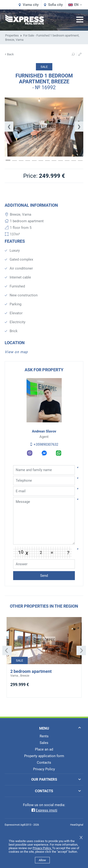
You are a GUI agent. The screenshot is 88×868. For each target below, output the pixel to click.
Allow (42, 860)
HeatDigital (77, 825)
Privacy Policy (44, 769)
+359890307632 (44, 444)
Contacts (44, 763)
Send (44, 576)
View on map (16, 352)
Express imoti (44, 810)
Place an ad (44, 749)
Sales (44, 743)
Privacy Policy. (42, 848)
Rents (44, 736)
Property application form (44, 756)
